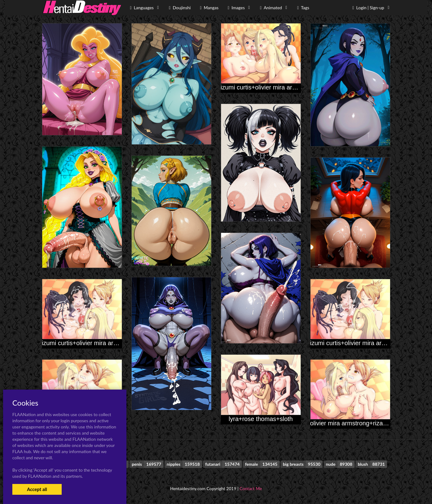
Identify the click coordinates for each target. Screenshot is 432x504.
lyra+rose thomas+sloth (261, 419)
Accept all (37, 489)
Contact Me (251, 488)
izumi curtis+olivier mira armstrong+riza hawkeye (109, 343)
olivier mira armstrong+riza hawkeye (360, 423)
